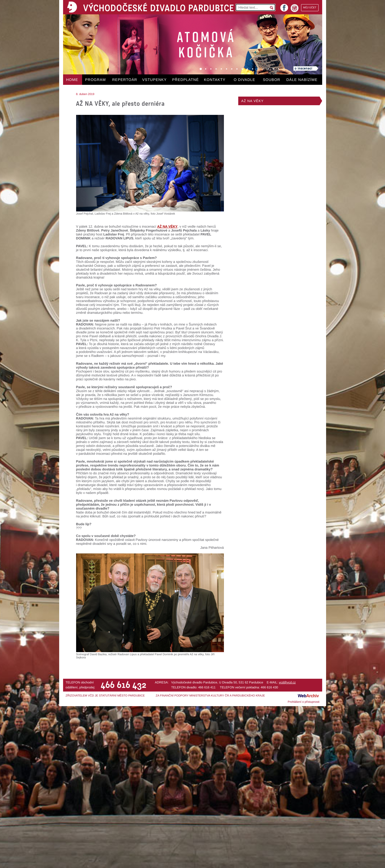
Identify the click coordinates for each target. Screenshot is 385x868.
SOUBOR (272, 80)
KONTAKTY (215, 80)
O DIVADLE (245, 80)
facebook (284, 6)
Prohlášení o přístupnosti (304, 702)
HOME (72, 80)
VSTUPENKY (155, 80)
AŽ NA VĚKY (253, 101)
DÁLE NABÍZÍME (302, 80)
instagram (295, 8)
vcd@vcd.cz (287, 682)
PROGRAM (96, 80)
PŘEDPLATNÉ (186, 80)
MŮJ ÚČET (310, 8)
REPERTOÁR (125, 80)
